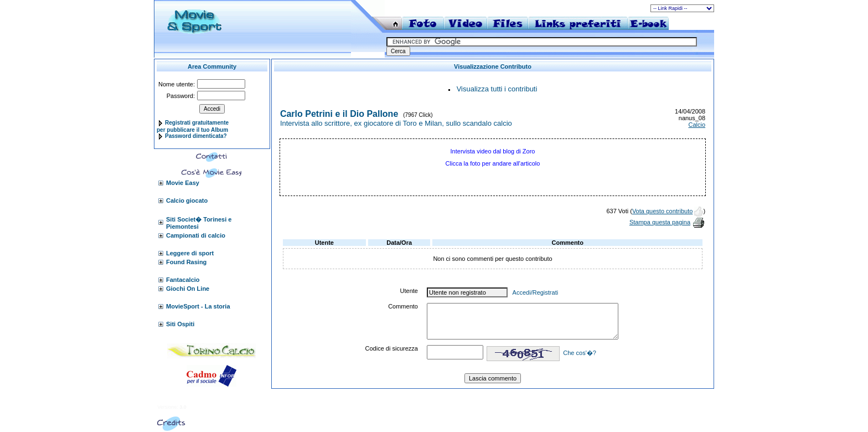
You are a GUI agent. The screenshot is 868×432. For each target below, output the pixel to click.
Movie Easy (183, 183)
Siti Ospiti (180, 324)
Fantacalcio (183, 280)
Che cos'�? (580, 353)
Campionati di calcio (196, 235)
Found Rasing (186, 262)
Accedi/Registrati (536, 292)
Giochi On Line (188, 289)
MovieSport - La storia (198, 306)
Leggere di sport (190, 253)
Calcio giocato (187, 200)
